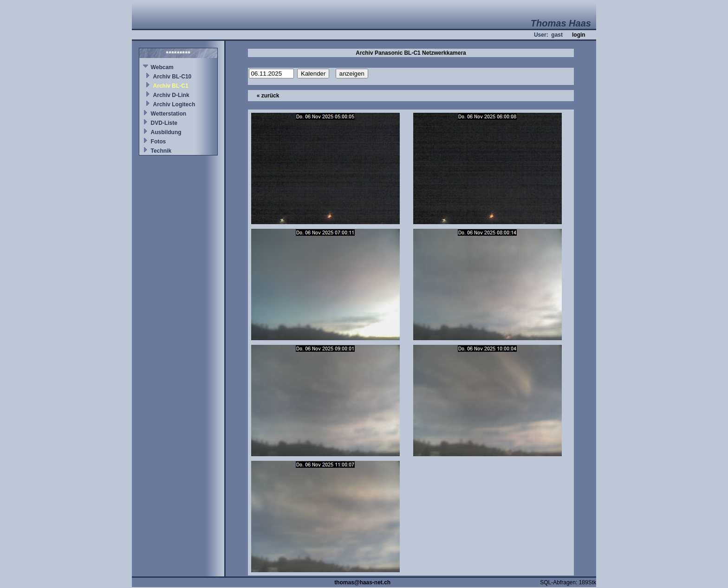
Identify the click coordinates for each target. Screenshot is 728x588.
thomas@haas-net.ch (362, 582)
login (579, 35)
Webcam (162, 67)
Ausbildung (166, 132)
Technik (161, 151)
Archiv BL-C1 (171, 86)
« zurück (268, 96)
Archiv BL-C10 (172, 77)
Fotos (159, 142)
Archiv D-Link (171, 95)
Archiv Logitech (174, 104)
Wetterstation (169, 114)
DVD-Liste (164, 123)
